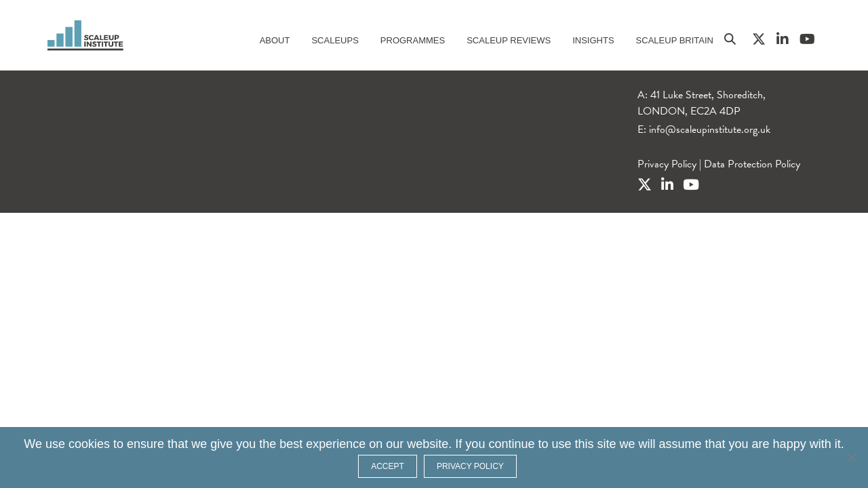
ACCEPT (388, 466)
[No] (851, 457)
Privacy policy (470, 466)
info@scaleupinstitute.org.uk (710, 129)
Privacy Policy (667, 164)
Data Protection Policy (752, 164)
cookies (89, 444)
